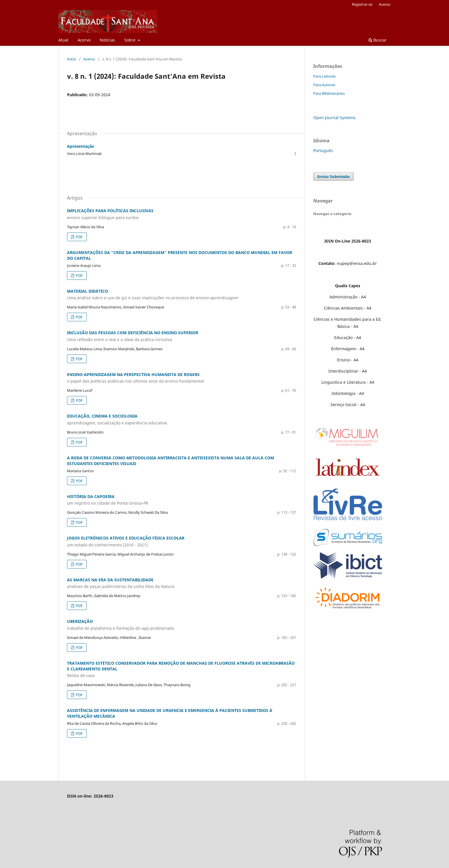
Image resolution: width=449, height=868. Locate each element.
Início (72, 59)
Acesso (385, 4)
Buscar (378, 40)
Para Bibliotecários (329, 93)
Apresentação (81, 146)
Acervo (84, 40)
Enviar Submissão (333, 176)
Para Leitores (324, 76)
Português (323, 150)
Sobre (130, 40)
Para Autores (324, 85)
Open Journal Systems (334, 118)
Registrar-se (362, 4)
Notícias (107, 40)
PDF (79, 237)
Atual (63, 40)
